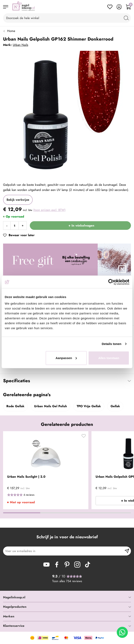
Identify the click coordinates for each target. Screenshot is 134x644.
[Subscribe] (127, 551)
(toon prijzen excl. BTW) (49, 210)
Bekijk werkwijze (18, 200)
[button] (84, 437)
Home (11, 31)
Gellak (115, 406)
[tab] (67, 598)
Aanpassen (66, 358)
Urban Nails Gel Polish (51, 406)
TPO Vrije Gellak (89, 406)
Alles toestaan (109, 358)
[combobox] (67, 18)
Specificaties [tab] (17, 381)
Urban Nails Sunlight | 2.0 (26, 477)
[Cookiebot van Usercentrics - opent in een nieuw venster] (111, 282)
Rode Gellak (15, 406)
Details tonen (111, 344)
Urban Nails (20, 45)
